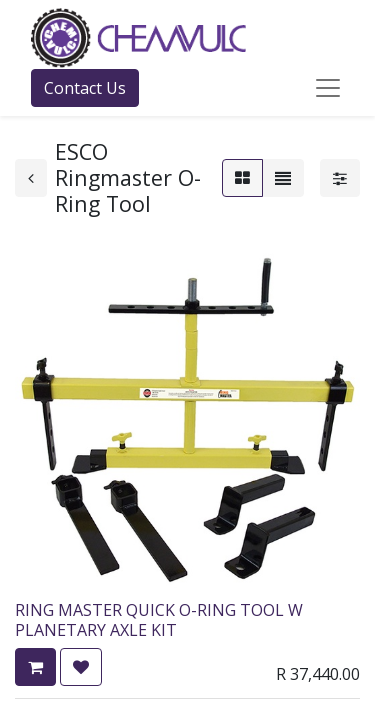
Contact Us (85, 88)
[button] (35, 667)
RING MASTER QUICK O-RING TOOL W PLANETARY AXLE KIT (159, 619)
